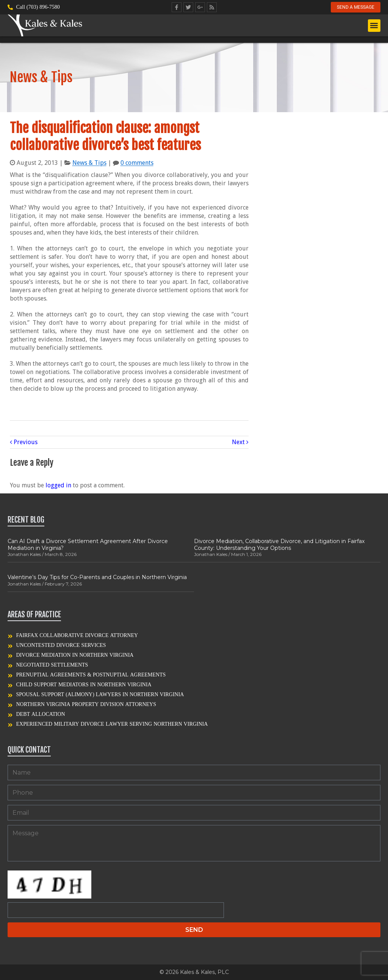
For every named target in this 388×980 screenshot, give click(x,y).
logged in (58, 485)
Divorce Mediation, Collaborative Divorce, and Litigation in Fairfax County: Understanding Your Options (279, 545)
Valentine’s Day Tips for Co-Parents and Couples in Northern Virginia (97, 577)
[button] (374, 26)
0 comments (137, 163)
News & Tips (89, 163)
